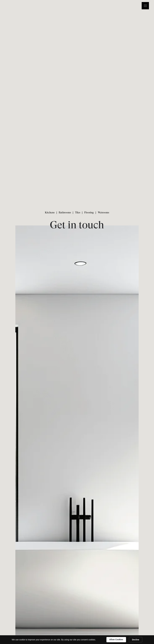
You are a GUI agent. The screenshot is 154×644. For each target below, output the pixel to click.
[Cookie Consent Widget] (77, 640)
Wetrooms (103, 212)
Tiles (78, 212)
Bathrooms (65, 212)
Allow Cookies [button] (116, 639)
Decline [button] (136, 640)
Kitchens (50, 212)
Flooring (89, 212)
